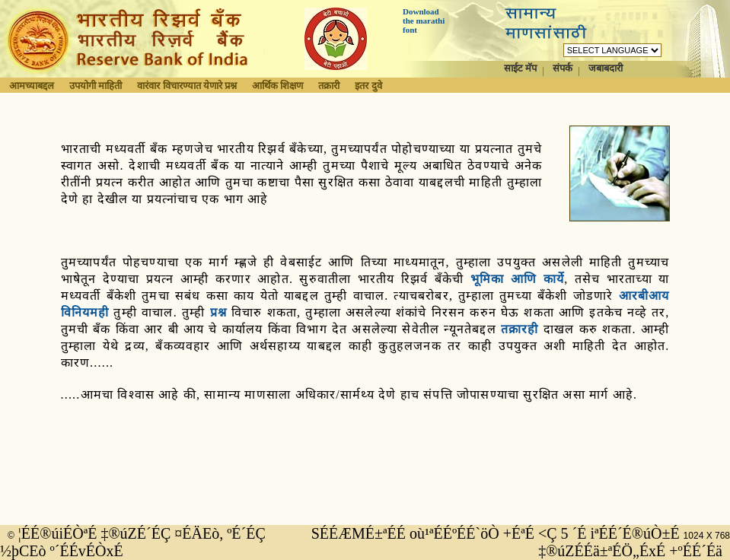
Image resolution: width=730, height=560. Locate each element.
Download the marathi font (424, 21)
